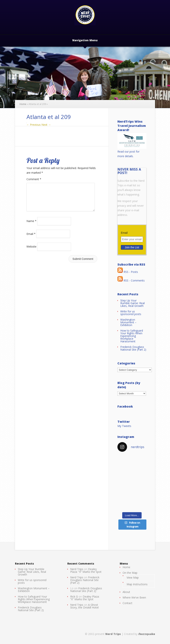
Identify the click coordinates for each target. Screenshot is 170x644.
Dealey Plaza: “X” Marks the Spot (86, 570)
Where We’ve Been (134, 597)
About (126, 592)
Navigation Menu (85, 40)
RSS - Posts (128, 272)
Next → (46, 125)
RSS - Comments (131, 280)
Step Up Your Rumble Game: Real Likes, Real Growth (132, 303)
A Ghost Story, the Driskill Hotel (84, 606)
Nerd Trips (77, 569)
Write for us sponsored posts (131, 313)
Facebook (125, 406)
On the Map (130, 573)
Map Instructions (137, 584)
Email (31, 238)
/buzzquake (147, 634)
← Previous (34, 125)
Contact (127, 603)
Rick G (74, 597)
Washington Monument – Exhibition (128, 322)
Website (31, 251)
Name (31, 226)
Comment (34, 179)
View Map (133, 578)
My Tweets (124, 426)
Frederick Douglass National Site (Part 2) (133, 348)
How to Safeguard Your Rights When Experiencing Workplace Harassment (132, 336)
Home (23, 104)
